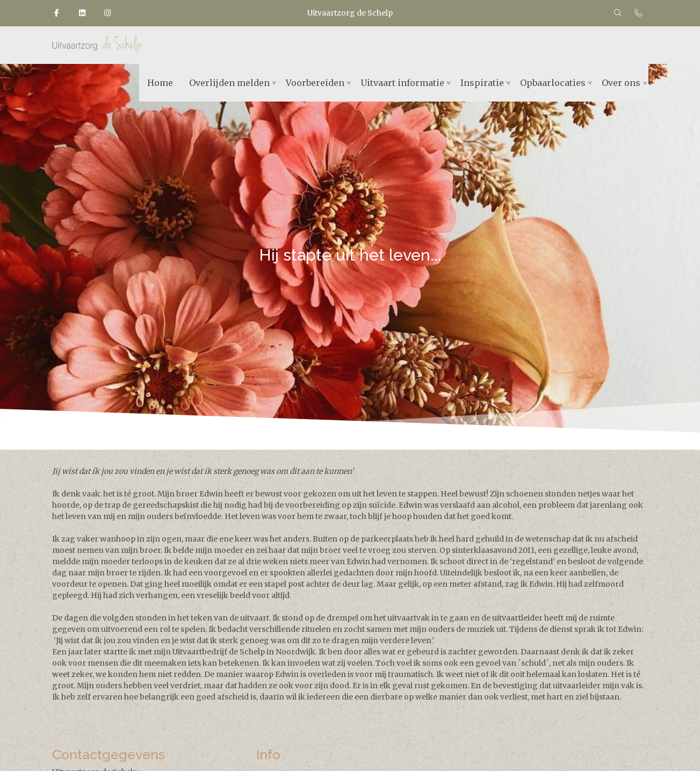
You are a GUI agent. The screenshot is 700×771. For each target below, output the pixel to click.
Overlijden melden (229, 83)
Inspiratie (482, 83)
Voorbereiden (315, 83)
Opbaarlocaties (553, 83)
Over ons (621, 83)
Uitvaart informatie (402, 83)
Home (160, 83)
